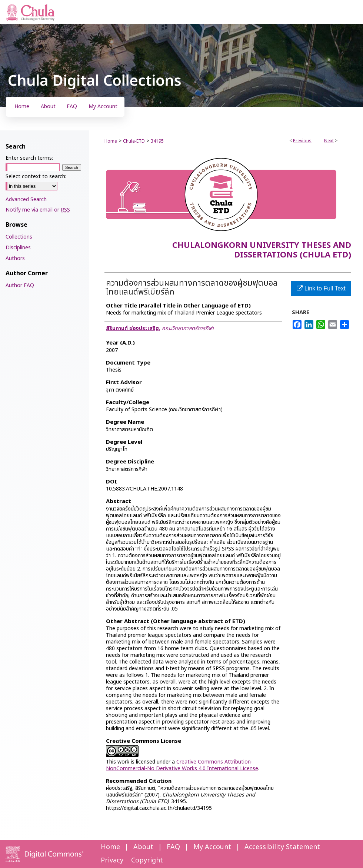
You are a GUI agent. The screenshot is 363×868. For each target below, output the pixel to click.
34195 (157, 141)
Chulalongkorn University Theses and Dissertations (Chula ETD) (262, 250)
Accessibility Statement (282, 847)
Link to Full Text (321, 288)
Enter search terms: (29, 158)
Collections (19, 237)
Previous (302, 141)
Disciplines (18, 248)
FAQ (173, 847)
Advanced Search (26, 199)
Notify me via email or (38, 210)
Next (329, 141)
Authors (15, 258)
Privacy (112, 860)
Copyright (147, 860)
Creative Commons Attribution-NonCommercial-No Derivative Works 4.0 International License (182, 765)
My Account (212, 847)
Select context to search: (36, 177)
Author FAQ (20, 285)
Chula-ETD (134, 141)
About (143, 847)
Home (111, 141)
